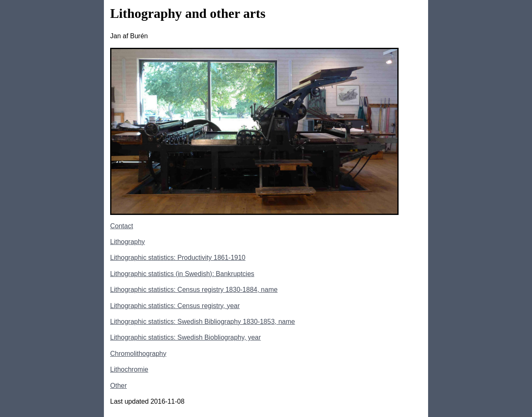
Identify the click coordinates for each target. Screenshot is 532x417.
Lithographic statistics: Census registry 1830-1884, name (194, 290)
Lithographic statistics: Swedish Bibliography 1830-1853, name (203, 322)
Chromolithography (138, 354)
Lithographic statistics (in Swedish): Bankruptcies (182, 274)
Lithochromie (129, 369)
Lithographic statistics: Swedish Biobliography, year (186, 337)
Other (118, 386)
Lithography (128, 242)
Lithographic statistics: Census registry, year (175, 306)
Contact (122, 226)
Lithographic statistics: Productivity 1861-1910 (178, 258)
